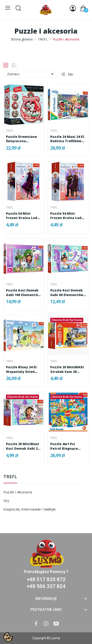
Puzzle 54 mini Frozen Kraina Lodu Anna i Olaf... (23, 216)
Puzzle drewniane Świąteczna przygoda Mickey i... (23, 139)
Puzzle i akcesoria (18, 492)
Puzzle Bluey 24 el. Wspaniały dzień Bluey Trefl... (22, 369)
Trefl (10, 131)
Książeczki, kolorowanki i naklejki (29, 509)
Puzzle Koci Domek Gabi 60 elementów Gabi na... (67, 293)
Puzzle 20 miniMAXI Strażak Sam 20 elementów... (67, 369)
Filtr (70, 74)
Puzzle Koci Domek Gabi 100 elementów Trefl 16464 (23, 293)
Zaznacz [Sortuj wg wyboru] (31, 74)
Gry (6, 500)
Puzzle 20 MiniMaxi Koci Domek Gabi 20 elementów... (23, 446)
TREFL (10, 477)
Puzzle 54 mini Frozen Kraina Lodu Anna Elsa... (67, 216)
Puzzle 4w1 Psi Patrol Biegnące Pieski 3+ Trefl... (64, 446)
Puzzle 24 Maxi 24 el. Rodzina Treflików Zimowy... (68, 139)
